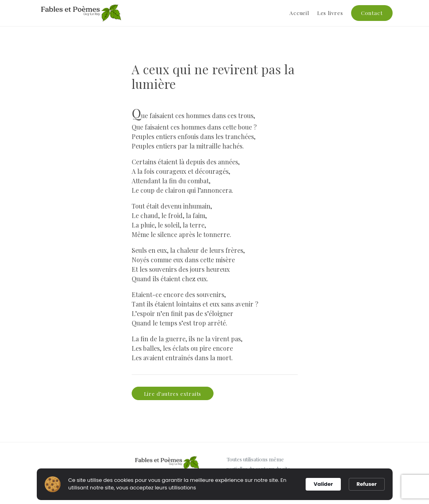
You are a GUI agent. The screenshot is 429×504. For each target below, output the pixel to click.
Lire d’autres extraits (173, 393)
